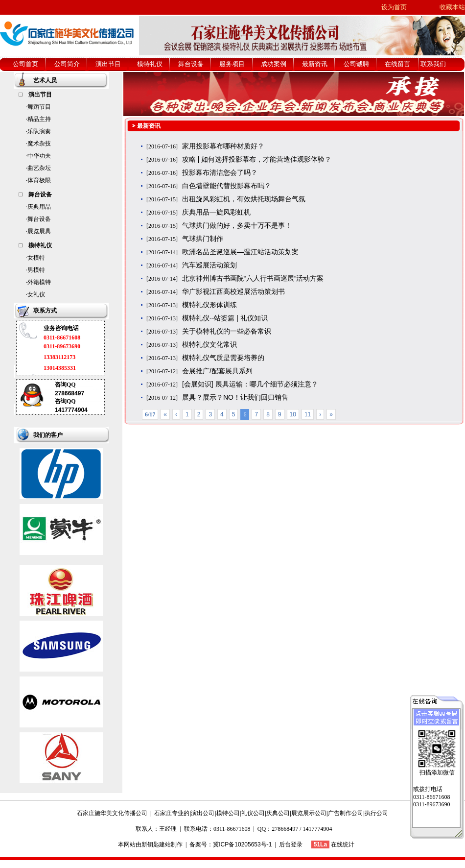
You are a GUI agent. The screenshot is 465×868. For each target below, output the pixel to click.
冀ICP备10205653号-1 (242, 844)
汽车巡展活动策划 (209, 265)
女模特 (36, 258)
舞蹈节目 (39, 107)
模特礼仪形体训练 (209, 305)
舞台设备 (39, 219)
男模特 (36, 270)
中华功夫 (39, 156)
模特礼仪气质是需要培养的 (223, 358)
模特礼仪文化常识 (209, 344)
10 (293, 414)
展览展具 (39, 231)
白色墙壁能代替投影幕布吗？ (227, 186)
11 (308, 414)
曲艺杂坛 (39, 168)
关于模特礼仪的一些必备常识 (227, 331)
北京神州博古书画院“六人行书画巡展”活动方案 (253, 278)
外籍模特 (39, 282)
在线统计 (343, 844)
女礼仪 (36, 294)
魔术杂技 (39, 144)
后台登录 (291, 844)
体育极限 (39, 180)
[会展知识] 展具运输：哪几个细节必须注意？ (250, 384)
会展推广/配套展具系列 (217, 371)
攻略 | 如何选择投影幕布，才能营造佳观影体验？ (257, 159)
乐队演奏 (39, 131)
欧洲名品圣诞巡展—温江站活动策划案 (240, 252)
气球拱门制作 (203, 239)
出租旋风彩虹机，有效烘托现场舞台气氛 (244, 199)
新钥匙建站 (156, 844)
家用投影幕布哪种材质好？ (223, 146)
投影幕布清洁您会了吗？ (220, 172)
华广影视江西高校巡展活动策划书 (233, 291)
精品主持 (39, 119)
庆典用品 (39, 207)
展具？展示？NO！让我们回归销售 (235, 397)
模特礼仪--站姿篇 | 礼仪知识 (225, 318)
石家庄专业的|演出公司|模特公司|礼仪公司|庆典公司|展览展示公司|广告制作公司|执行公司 (271, 813)
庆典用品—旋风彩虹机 (216, 212)
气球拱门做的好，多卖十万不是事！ (237, 225)
